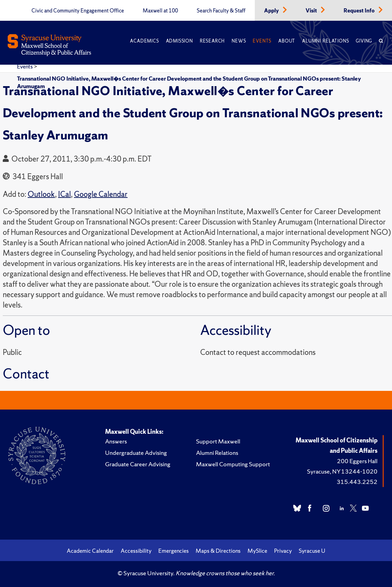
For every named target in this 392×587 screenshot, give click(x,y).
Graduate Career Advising (138, 464)
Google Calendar (101, 194)
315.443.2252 (357, 482)
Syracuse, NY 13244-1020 (342, 471)
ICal (64, 194)
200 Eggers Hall (357, 461)
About (287, 41)
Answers (116, 441)
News (239, 41)
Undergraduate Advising (136, 453)
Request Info (360, 11)
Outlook (41, 194)
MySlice (257, 551)
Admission (179, 41)
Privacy (283, 551)
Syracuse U (312, 551)
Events (262, 41)
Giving (364, 41)
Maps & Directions (218, 551)
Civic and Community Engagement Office (78, 11)
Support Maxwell (218, 441)
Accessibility (136, 551)
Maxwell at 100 (160, 11)
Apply (272, 11)
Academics (144, 41)
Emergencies (174, 551)
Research (212, 41)
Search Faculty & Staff (221, 11)
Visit (312, 11)
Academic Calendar (90, 551)
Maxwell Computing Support (233, 464)
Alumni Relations (325, 41)
